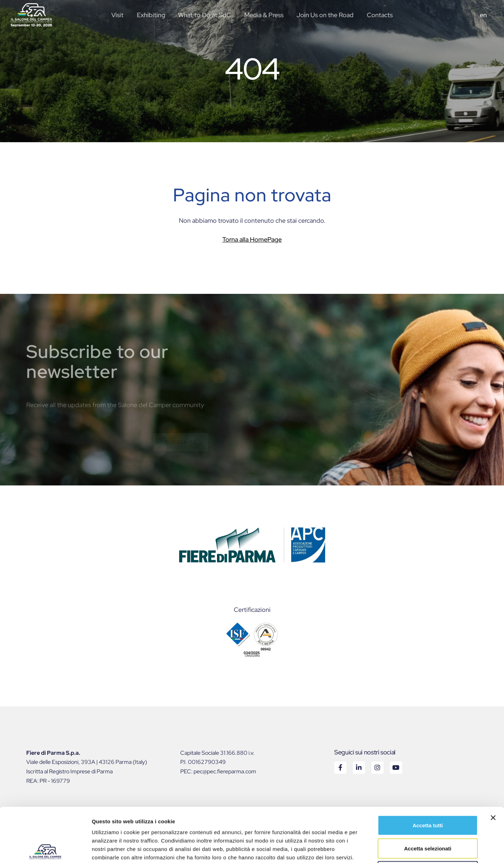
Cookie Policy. (111, 812)
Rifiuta (428, 817)
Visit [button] (117, 15)
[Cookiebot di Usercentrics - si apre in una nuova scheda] (45, 849)
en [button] (483, 15)
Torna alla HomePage (252, 239)
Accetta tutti (428, 771)
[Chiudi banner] (493, 764)
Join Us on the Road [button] (325, 15)
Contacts (380, 15)
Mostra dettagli (368, 849)
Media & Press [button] (264, 15)
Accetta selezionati (428, 794)
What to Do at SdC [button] (205, 15)
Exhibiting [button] (151, 15)
